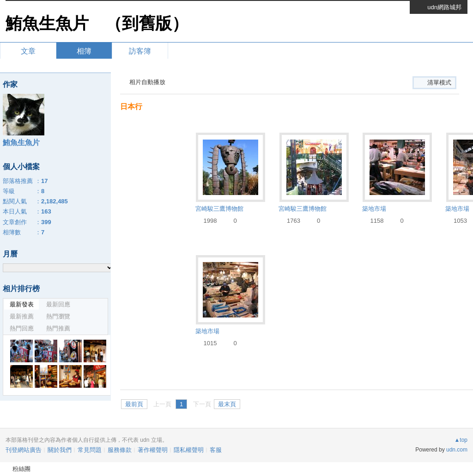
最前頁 (134, 404)
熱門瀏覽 (58, 316)
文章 (28, 51)
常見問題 (90, 450)
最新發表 (22, 304)
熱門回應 (22, 328)
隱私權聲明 (189, 450)
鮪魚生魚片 (47, 23)
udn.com (457, 450)
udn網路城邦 (444, 7)
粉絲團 (21, 469)
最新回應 (58, 304)
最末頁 (227, 404)
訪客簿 (140, 51)
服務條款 (120, 450)
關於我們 (60, 450)
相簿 (84, 51)
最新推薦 (22, 316)
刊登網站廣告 (24, 450)
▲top (461, 440)
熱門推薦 (58, 328)
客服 (216, 450)
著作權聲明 (153, 450)
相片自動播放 (147, 82)
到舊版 (147, 23)
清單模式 (439, 82)
